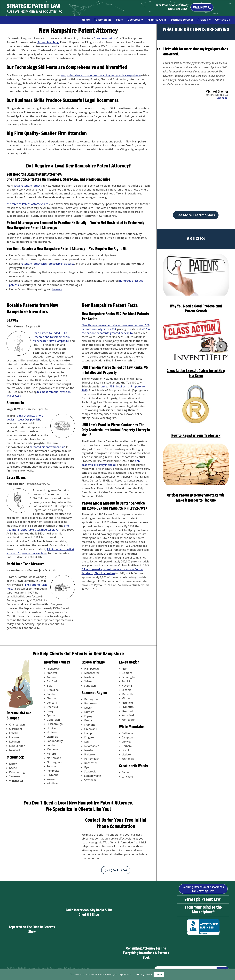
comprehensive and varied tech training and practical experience (101, 75)
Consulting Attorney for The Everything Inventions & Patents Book (146, 953)
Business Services (182, 20)
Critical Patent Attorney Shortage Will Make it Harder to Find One (196, 498)
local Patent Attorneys (28, 186)
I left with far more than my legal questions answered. (196, 52)
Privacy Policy (144, 974)
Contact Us (223, 20)
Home (86, 20)
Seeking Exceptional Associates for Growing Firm (203, 889)
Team (119, 20)
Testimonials (103, 20)
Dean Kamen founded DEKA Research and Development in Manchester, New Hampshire (51, 337)
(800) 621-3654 (116, 870)
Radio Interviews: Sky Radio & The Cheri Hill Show (89, 912)
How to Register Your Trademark (196, 435)
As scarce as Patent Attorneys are (27, 204)
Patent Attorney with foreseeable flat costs (47, 264)
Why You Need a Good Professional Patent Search (196, 309)
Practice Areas (157, 20)
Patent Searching (48, 42)
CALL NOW (200, 7)
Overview (134, 20)
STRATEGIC (33, 6)
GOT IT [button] (159, 975)
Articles (203, 20)
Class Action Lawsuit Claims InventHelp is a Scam (196, 373)
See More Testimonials (196, 215)
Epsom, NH (222, 98)
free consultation (104, 38)
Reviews (57, 289)
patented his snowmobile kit (47, 447)
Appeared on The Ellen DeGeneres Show (32, 929)
